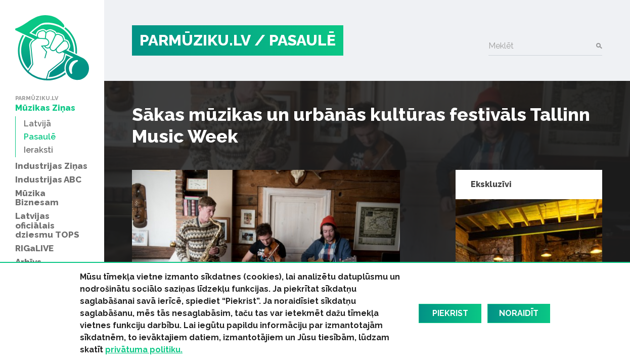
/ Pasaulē (295, 40)
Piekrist (450, 313)
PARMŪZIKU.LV (195, 40)
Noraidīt (519, 313)
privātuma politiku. (144, 350)
